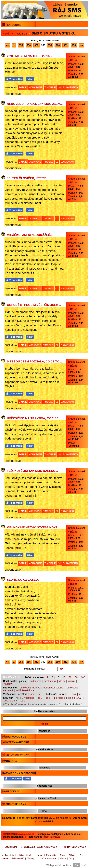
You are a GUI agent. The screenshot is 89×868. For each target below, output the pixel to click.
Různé (10, 761)
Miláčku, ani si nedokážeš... (30, 235)
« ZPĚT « (8, 34)
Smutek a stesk (77, 57)
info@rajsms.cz (52, 837)
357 (36, 45)
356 (29, 45)
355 (21, 45)
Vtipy (72, 858)
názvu (71, 681)
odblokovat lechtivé (30, 688)
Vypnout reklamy (14, 804)
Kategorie (14, 25)
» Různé (73, 60)
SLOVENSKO (70, 88)
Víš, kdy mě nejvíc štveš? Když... (33, 527)
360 (58, 45)
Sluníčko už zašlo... (24, 580)
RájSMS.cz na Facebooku (19, 773)
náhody (8, 684)
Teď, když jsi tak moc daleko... (32, 471)
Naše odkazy (11, 792)
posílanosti (50, 681)
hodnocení (35, 681)
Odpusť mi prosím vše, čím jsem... (34, 305)
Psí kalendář (18, 858)
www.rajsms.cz (26, 834)
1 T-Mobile (59, 698)
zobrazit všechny (71, 704)
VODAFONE (36, 88)
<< (7, 45)
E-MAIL (23, 88)
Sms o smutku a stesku (54, 33)
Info (85, 865)
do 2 (40, 698)
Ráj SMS (22, 34)
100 (83, 677)
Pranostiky (51, 855)
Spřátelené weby (75, 847)
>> (82, 45)
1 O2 (79, 698)
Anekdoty (9, 855)
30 (70, 677)
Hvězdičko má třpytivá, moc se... (34, 418)
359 (50, 45)
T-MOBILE (50, 88)
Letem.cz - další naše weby (40, 847)
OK (76, 865)
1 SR (15, 701)
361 (65, 45)
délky (62, 681)
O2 (59, 88)
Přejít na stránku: (35, 669)
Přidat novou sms (14, 737)
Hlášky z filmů (24, 855)
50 (76, 677)
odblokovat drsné (25, 690)
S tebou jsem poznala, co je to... (34, 361)
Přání (63, 855)
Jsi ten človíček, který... (28, 178)
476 (74, 45)
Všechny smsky (16, 755)
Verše (63, 858)
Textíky (31, 858)
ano (32, 694)
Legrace (39, 855)
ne (39, 694)
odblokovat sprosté (53, 688)
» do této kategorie (16, 742)
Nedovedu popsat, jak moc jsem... (35, 104)
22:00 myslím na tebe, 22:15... (30, 56)
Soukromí (11, 847)
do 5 (48, 698)
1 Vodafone (28, 698)
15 (64, 677)
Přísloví (73, 855)
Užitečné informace (47, 858)
